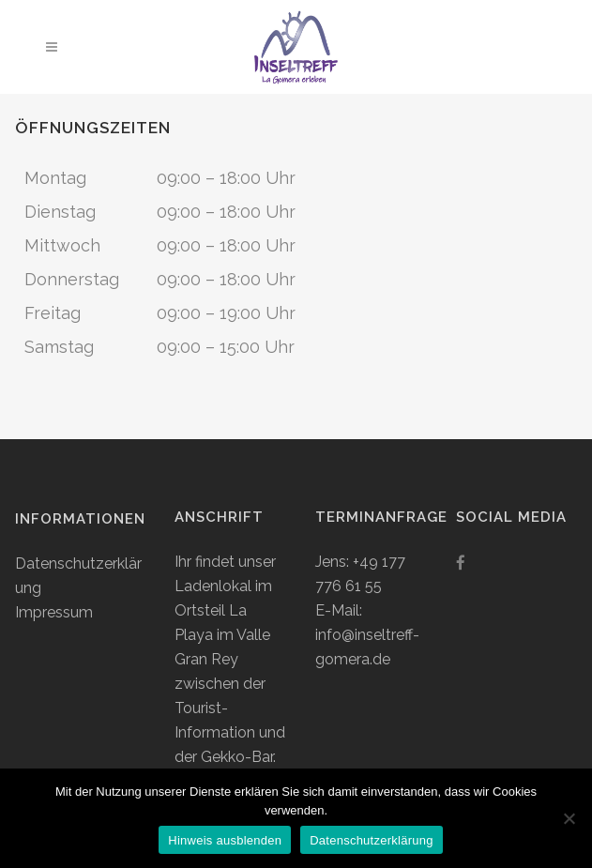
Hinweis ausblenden (225, 840)
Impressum (54, 612)
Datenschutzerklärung (371, 840)
